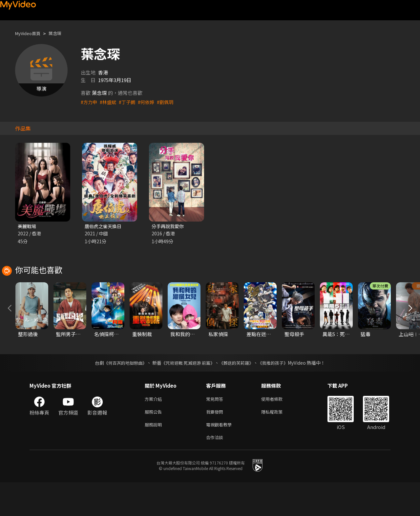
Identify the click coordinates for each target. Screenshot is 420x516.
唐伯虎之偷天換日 (104, 226)
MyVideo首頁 (30, 33)
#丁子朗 (129, 102)
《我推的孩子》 (278, 393)
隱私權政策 (277, 443)
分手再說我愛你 (169, 226)
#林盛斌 (109, 102)
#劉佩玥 (169, 102)
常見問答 (216, 429)
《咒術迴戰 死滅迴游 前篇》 (187, 393)
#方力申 (89, 102)
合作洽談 (216, 471)
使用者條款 (277, 429)
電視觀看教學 (221, 457)
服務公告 (155, 443)
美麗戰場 (28, 226)
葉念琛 (61, 33)
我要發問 (216, 443)
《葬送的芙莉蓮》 (239, 393)
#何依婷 (149, 102)
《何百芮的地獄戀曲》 (121, 393)
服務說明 (155, 457)
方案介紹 (155, 429)
